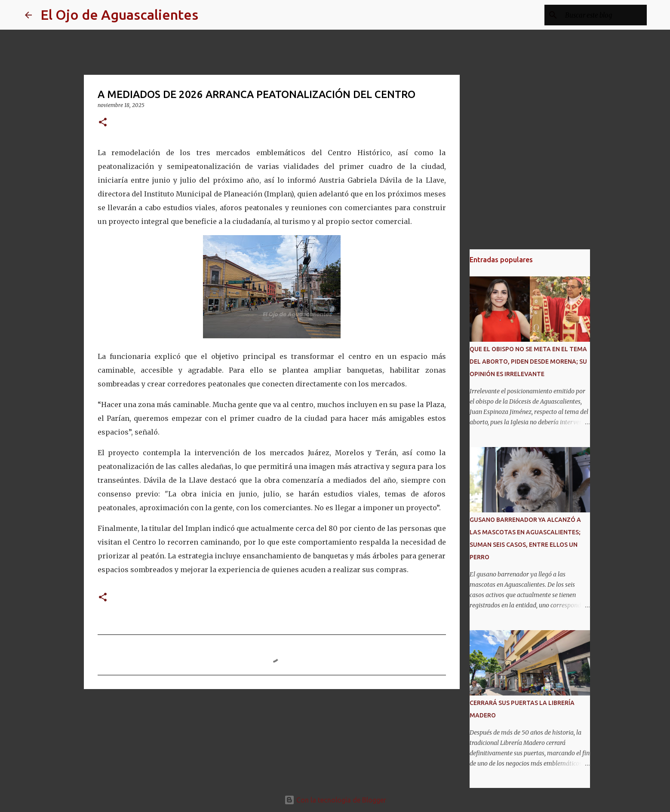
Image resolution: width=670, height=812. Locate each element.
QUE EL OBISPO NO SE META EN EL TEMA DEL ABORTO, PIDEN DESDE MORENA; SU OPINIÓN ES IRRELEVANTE (528, 362)
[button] (103, 123)
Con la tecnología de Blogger (335, 800)
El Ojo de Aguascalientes (119, 15)
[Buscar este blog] (602, 15)
